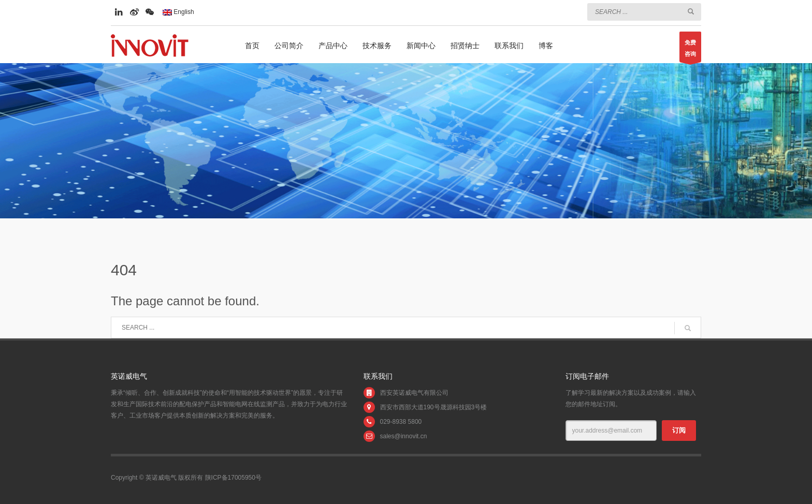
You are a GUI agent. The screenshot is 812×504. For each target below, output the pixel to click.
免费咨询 (690, 51)
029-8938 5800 (401, 422)
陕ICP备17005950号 (233, 478)
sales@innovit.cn (404, 436)
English (178, 12)
